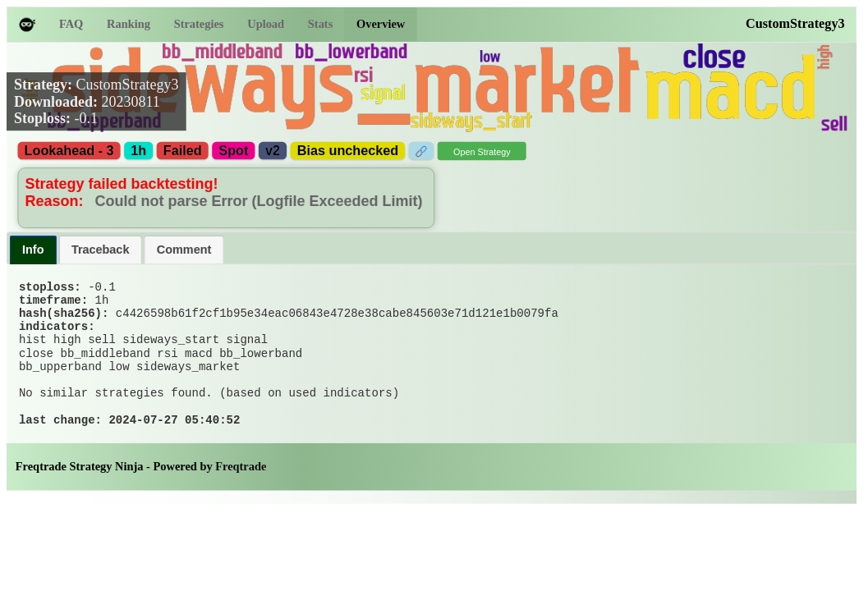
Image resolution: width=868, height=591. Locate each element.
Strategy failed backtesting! (122, 184)
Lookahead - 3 (69, 151)
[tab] (33, 250)
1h (138, 151)
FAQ (71, 24)
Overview (381, 24)
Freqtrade (241, 499)
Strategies (199, 24)
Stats (320, 24)
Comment (184, 249)
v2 (273, 151)
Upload (266, 24)
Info (33, 249)
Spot (233, 151)
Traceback (100, 249)
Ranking (129, 24)
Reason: (57, 201)
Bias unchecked (348, 151)
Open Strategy (482, 152)
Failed (183, 151)
